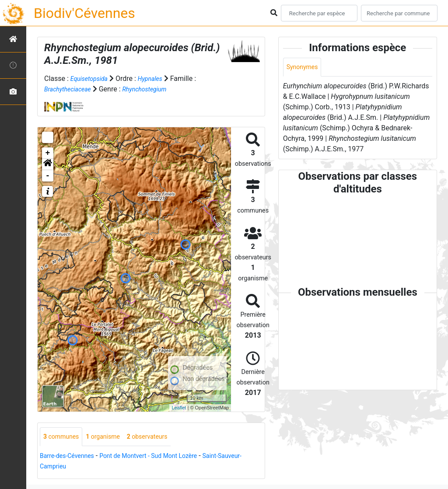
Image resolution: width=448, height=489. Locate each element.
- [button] (48, 176)
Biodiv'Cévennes (84, 13)
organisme (110, 437)
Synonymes (304, 68)
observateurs (160, 437)
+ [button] (48, 153)
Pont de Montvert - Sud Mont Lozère (163, 457)
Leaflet (179, 408)
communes (64, 437)
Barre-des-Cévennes (71, 457)
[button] (48, 164)
